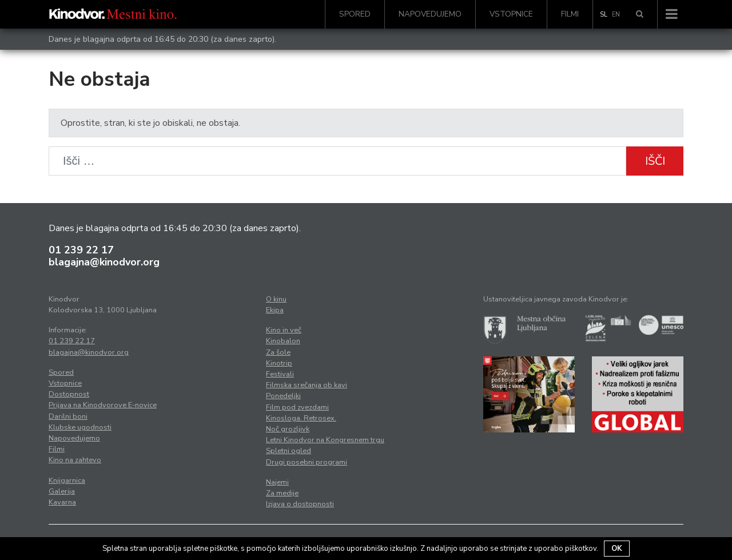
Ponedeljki (283, 396)
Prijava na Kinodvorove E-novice (103, 405)
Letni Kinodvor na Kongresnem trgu (325, 440)
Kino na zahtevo (75, 460)
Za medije (282, 493)
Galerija (62, 491)
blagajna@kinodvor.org (104, 262)
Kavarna (62, 502)
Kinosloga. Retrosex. (301, 418)
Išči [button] (655, 161)
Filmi (570, 14)
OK (617, 549)
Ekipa (275, 310)
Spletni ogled (289, 451)
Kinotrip (279, 363)
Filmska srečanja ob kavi (307, 385)
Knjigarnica (67, 480)
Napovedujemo (430, 14)
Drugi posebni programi (307, 462)
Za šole (278, 352)
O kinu (276, 299)
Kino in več (284, 330)
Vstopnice (511, 14)
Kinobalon (283, 341)
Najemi (277, 482)
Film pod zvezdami (297, 407)
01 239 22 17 (81, 250)
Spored (355, 14)
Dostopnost (69, 394)
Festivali (280, 374)
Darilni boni (68, 416)
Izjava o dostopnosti (300, 504)
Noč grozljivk (288, 429)
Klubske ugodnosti (80, 427)
